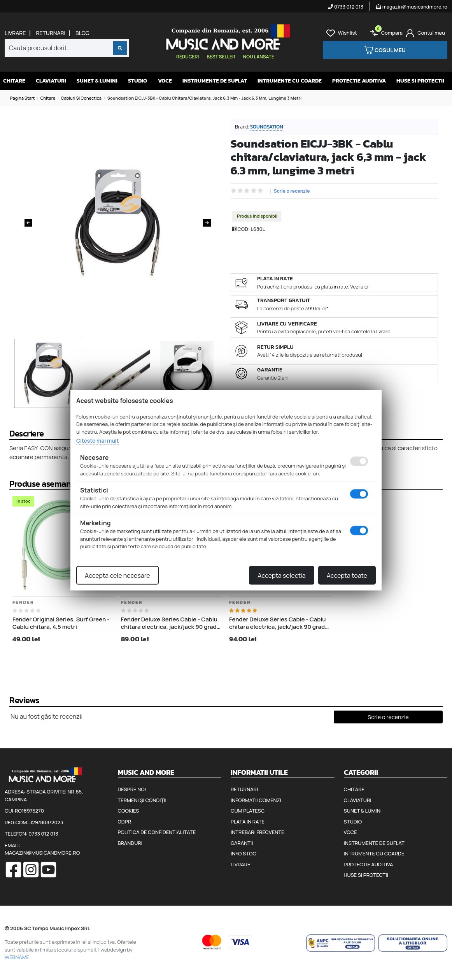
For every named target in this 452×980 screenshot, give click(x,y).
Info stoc (244, 853)
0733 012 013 (346, 7)
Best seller (221, 57)
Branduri (130, 843)
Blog (82, 33)
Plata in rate (248, 822)
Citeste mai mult (97, 441)
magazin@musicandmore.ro (412, 7)
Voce (165, 81)
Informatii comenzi (256, 800)
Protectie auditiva (359, 81)
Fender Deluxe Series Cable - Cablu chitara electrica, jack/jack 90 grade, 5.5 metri (279, 623)
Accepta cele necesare (117, 575)
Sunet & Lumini (97, 81)
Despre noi (132, 789)
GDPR (124, 822)
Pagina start (22, 98)
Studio (138, 81)
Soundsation (267, 127)
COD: (244, 229)
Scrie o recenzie (292, 191)
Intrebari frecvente (258, 832)
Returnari (51, 33)
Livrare (15, 33)
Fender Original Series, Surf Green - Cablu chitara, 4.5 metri (61, 623)
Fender (23, 602)
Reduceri (187, 57)
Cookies (129, 811)
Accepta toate (347, 575)
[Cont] (425, 33)
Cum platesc (248, 811)
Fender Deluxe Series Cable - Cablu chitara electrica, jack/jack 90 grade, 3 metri (171, 623)
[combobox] (67, 48)
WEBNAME (17, 957)
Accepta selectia (281, 575)
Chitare (14, 81)
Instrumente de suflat (215, 81)
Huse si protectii (420, 81)
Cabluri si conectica (81, 98)
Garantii (242, 843)
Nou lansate (259, 57)
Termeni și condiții (142, 800)
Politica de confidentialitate (157, 832)
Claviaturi (51, 81)
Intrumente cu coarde (290, 81)
